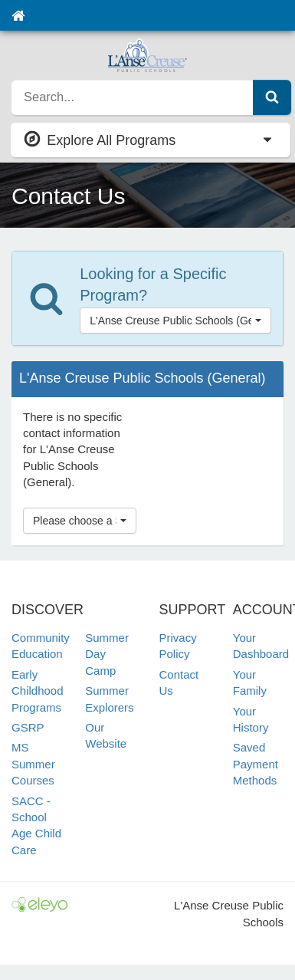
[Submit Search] (272, 97)
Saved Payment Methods (256, 764)
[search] (133, 97)
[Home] (18, 15)
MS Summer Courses (33, 764)
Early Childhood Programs (38, 691)
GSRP (28, 727)
